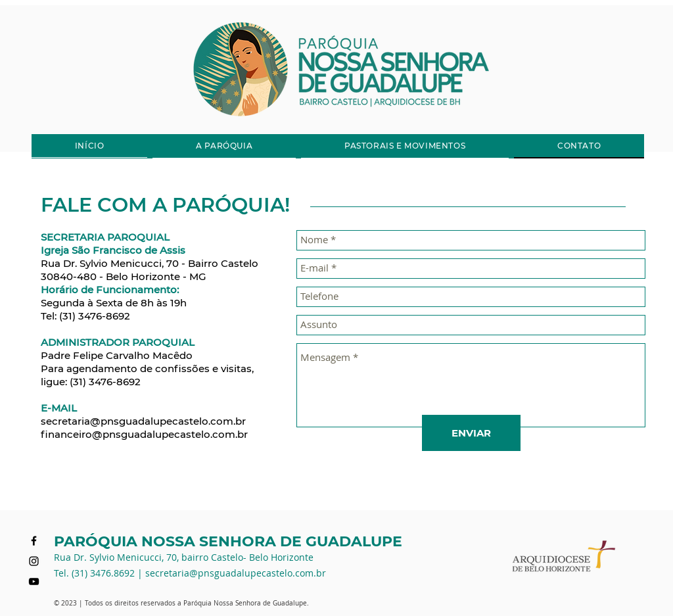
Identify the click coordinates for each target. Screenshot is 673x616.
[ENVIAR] (471, 433)
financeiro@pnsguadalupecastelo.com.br (144, 434)
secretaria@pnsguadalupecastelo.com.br (143, 421)
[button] (224, 146)
